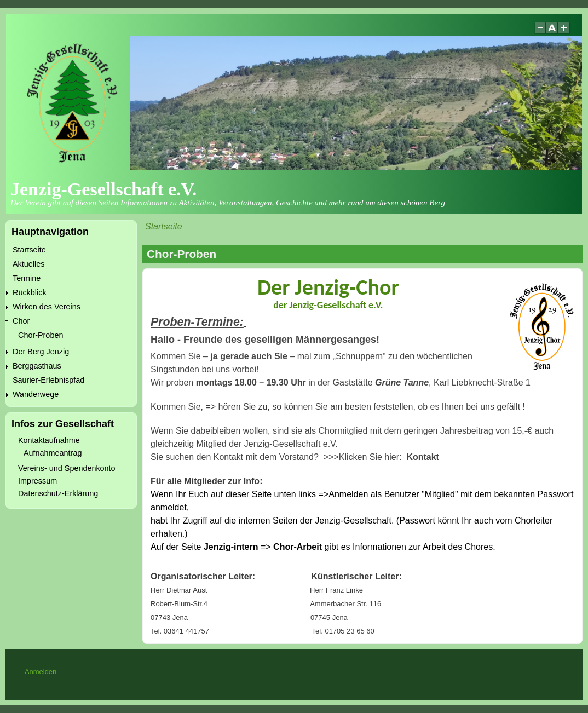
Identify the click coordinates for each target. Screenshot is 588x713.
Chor (21, 321)
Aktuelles (28, 264)
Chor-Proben (41, 335)
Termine (27, 278)
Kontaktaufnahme (49, 440)
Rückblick (30, 292)
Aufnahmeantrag (53, 453)
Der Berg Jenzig (41, 352)
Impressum (38, 481)
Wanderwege (36, 394)
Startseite (164, 226)
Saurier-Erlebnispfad (48, 380)
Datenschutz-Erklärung (58, 493)
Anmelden (41, 672)
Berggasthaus (37, 366)
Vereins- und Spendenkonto (67, 468)
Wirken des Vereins (47, 307)
